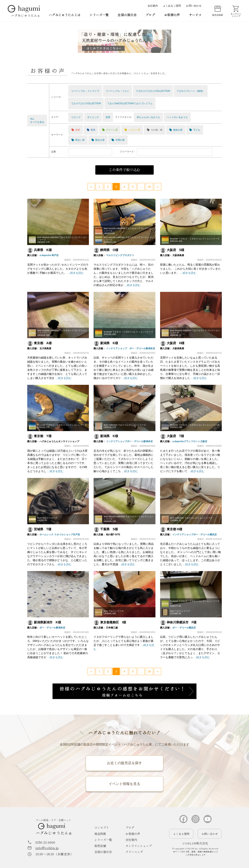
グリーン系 (110, 130)
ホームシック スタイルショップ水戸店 (60, 535)
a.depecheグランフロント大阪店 (190, 441)
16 (149, 187)
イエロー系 (132, 130)
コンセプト (102, 828)
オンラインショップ (139, 846)
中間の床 (118, 140)
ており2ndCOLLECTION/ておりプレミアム (130, 103)
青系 (91, 130)
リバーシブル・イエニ (117, 91)
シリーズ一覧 (99, 15)
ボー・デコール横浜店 (184, 628)
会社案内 (153, 6)
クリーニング (134, 852)
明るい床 (78, 140)
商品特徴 (100, 834)
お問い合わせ (194, 6)
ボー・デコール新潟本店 (52, 628)
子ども (195, 130)
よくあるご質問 (172, 6)
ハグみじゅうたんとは (65, 15)
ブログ (150, 15)
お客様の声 (172, 15)
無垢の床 (176, 130)
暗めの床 (98, 140)
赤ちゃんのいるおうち (148, 117)
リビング (76, 117)
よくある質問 (181, 834)
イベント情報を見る (124, 784)
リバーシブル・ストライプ (85, 91)
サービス (195, 15)
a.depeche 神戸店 (49, 255)
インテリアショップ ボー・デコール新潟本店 (131, 348)
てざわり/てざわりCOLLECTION (153, 91)
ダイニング (93, 117)
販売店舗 (100, 846)
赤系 (76, 130)
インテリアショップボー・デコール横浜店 (195, 535)
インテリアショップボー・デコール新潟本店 (129, 441)
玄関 (108, 117)
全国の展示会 (127, 15)
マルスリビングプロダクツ (120, 255)
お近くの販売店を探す (124, 763)
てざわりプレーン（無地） (191, 91)
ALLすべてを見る (37, 120)
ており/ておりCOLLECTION (86, 103)
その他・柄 (155, 130)
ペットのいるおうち (177, 117)
